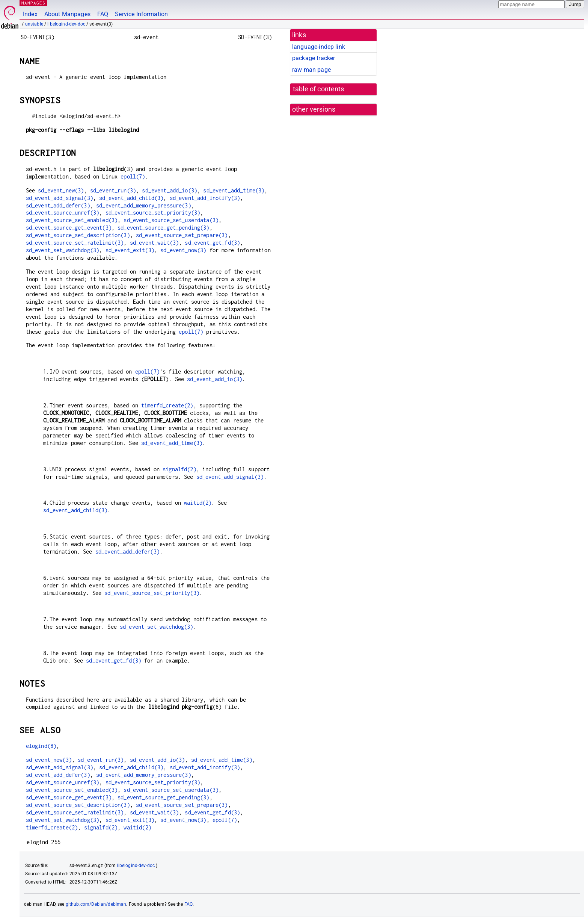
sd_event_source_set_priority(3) (153, 213)
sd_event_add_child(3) (131, 198)
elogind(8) (41, 746)
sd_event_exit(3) (130, 250)
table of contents (319, 89)
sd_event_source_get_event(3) (69, 228)
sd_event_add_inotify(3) (205, 198)
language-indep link (319, 47)
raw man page (311, 70)
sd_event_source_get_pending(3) (164, 228)
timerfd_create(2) (167, 405)
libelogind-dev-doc (66, 24)
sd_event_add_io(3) (170, 190)
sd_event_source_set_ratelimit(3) (75, 243)
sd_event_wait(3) (154, 243)
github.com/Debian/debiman (96, 904)
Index (30, 14)
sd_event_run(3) (113, 190)
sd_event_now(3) (183, 250)
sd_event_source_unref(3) (63, 213)
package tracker (314, 58)
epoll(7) (133, 176)
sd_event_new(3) (61, 190)
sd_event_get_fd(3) (212, 243)
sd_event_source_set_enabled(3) (72, 220)
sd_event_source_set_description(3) (78, 235)
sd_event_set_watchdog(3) (63, 250)
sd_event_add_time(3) (234, 190)
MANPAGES (33, 3)
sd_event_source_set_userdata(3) (171, 220)
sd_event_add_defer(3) (58, 205)
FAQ (103, 14)
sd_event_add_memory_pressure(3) (144, 205)
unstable (34, 24)
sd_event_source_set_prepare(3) (182, 235)
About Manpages (67, 14)
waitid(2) (198, 503)
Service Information (141, 14)
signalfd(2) (179, 469)
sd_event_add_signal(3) (60, 198)
